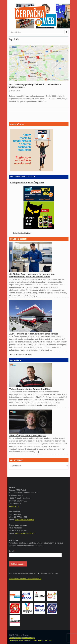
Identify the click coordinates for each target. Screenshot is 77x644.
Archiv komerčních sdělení (21, 354)
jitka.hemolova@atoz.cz (24, 520)
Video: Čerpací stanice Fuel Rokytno (28, 435)
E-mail (12, 551)
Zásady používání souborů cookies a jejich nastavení (30, 640)
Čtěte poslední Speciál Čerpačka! (27, 182)
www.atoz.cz (14, 506)
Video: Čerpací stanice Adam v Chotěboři (30, 389)
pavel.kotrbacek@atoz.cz (25, 533)
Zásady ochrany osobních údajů (22, 638)
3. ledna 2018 (16, 91)
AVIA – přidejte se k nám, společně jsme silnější (34, 334)
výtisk (28, 233)
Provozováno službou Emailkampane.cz (25, 579)
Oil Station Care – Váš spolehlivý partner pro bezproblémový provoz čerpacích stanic (32, 275)
